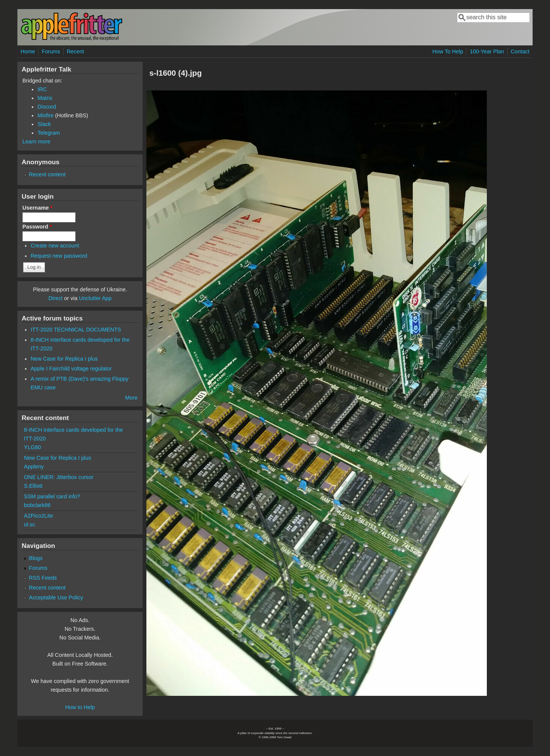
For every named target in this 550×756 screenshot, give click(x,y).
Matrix (45, 98)
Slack (44, 124)
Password (37, 227)
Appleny (34, 467)
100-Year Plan (487, 51)
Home (28, 51)
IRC (42, 89)
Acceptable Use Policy (56, 597)
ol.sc (30, 524)
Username (37, 208)
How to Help (80, 707)
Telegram (49, 133)
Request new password (59, 256)
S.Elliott (33, 486)
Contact (520, 51)
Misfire (45, 115)
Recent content (47, 174)
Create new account (55, 246)
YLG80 (32, 447)
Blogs (36, 558)
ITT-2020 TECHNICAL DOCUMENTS (76, 330)
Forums (51, 51)
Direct (56, 298)
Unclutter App (95, 298)
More (131, 398)
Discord (47, 107)
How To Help (448, 51)
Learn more (36, 142)
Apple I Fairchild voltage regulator (71, 369)
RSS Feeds (43, 578)
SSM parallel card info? (52, 496)
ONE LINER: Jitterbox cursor (59, 477)
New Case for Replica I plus (64, 359)
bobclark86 (37, 505)
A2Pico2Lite (38, 516)
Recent (75, 51)
